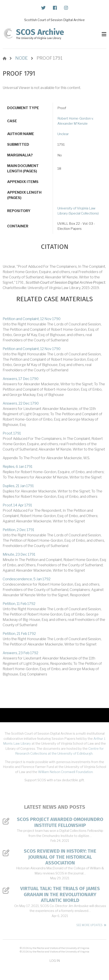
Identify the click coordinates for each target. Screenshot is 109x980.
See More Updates (89, 925)
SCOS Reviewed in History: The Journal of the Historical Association (60, 857)
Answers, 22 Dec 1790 (21, 403)
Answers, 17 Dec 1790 (21, 379)
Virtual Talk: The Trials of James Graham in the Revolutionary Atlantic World (60, 894)
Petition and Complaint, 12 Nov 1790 (32, 319)
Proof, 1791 (12, 433)
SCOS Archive (40, 32)
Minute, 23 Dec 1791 (19, 554)
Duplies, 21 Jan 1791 (18, 486)
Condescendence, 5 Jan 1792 (27, 579)
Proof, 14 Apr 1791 (17, 505)
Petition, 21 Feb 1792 (19, 634)
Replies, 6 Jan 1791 (18, 467)
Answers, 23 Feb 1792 (20, 653)
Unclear (63, 134)
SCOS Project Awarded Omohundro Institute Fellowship (60, 822)
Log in (55, 961)
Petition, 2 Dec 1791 (18, 530)
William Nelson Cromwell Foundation (65, 772)
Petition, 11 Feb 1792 (19, 604)
